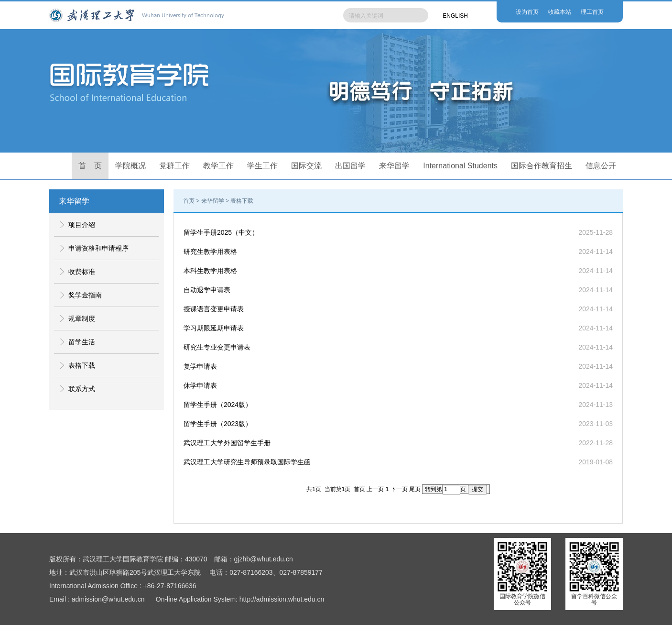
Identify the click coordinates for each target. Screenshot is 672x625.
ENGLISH (455, 16)
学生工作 (262, 166)
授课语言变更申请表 (214, 309)
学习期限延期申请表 (214, 328)
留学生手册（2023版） (218, 424)
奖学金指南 (85, 295)
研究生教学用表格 (210, 252)
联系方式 (82, 389)
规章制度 (82, 318)
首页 (189, 201)
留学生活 (82, 342)
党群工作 (174, 166)
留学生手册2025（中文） (221, 232)
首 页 (90, 166)
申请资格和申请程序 (98, 248)
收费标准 (82, 272)
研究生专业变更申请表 (217, 347)
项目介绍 (82, 225)
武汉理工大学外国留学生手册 (227, 443)
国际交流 (306, 166)
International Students (460, 166)
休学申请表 (200, 385)
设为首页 (527, 12)
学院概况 (130, 166)
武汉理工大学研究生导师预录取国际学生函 (247, 462)
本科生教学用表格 (210, 271)
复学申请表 (200, 366)
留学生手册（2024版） (218, 405)
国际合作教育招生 (542, 166)
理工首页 (592, 12)
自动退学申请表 (207, 290)
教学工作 (218, 166)
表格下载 (82, 365)
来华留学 (394, 166)
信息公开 (601, 166)
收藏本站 (560, 12)
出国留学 (350, 166)
